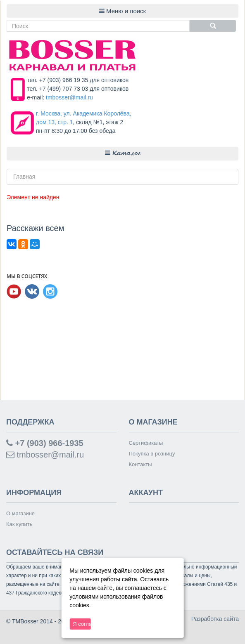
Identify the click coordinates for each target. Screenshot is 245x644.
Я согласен (82, 624)
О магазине (20, 513)
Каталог (123, 153)
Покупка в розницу (152, 454)
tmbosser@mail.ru (69, 97)
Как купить (19, 524)
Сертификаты (146, 443)
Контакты (140, 464)
